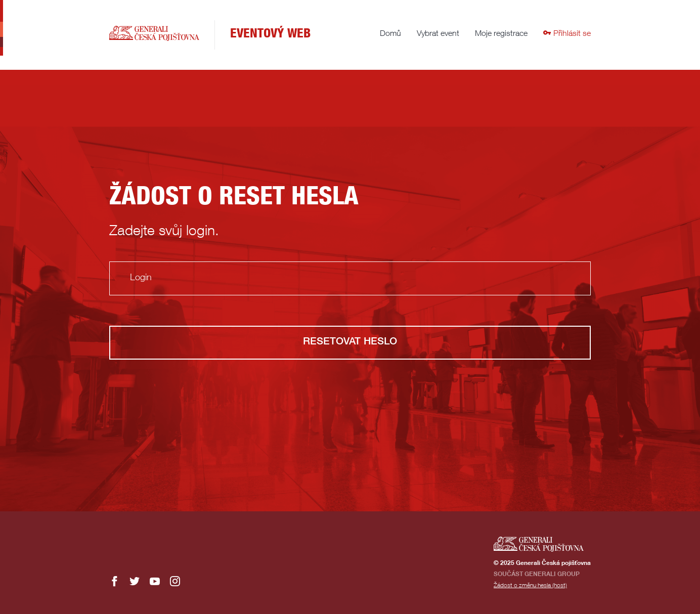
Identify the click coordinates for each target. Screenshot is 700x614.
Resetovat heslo (350, 342)
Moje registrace (501, 34)
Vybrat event (438, 34)
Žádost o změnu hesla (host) (530, 586)
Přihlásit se (567, 34)
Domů (390, 34)
